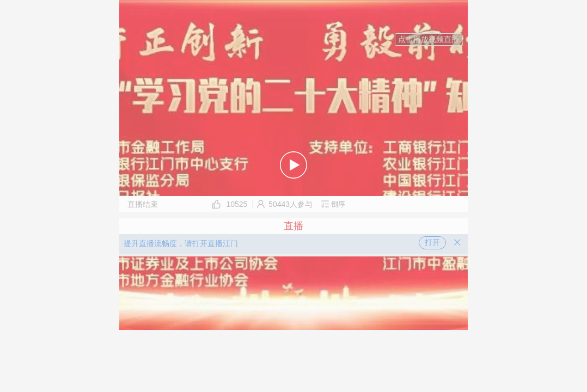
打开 (432, 243)
